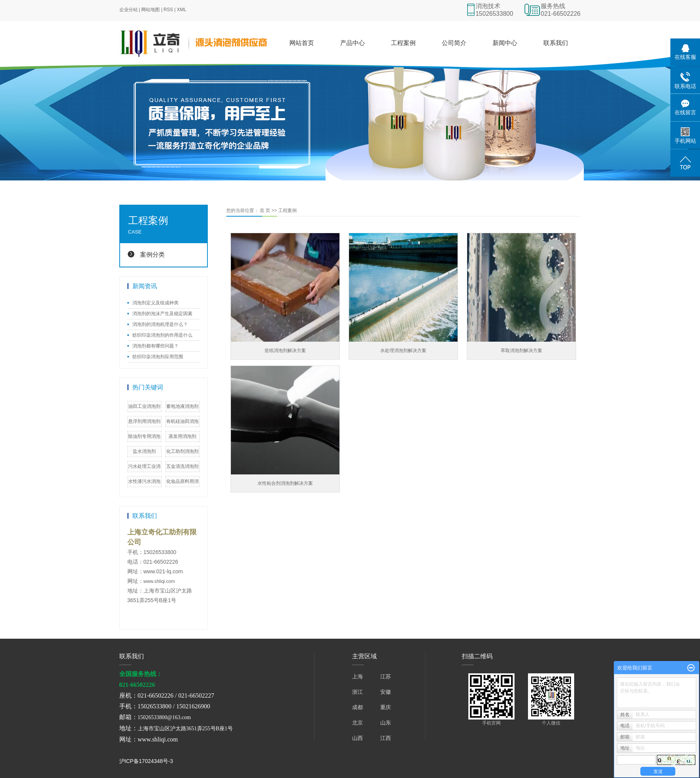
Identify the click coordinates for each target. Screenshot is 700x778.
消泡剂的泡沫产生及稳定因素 (162, 314)
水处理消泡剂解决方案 (403, 351)
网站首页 (302, 43)
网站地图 (150, 10)
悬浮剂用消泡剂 (144, 421)
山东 (386, 723)
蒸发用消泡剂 (182, 436)
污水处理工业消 (144, 466)
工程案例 (403, 43)
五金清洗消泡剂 (182, 466)
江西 (386, 738)
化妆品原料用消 (182, 481)
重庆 (386, 707)
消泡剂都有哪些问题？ (155, 346)
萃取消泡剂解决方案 (521, 351)
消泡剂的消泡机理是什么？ (160, 324)
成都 (358, 707)
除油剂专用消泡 (144, 436)
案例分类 (152, 255)
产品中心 (353, 43)
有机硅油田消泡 (182, 421)
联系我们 (556, 43)
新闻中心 (505, 43)
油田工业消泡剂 (144, 406)
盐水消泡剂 (144, 451)
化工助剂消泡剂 (182, 451)
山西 (358, 738)
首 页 (265, 210)
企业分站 (129, 10)
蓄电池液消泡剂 (182, 406)
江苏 (386, 676)
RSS (168, 10)
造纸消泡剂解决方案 (285, 351)
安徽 (386, 692)
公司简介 (454, 43)
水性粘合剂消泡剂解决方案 (285, 483)
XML (182, 10)
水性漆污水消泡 (144, 481)
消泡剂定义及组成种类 (155, 303)
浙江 (358, 692)
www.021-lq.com (163, 571)
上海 (358, 676)
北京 (358, 723)
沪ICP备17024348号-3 (146, 761)
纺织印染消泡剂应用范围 (158, 357)
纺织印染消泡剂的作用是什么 (162, 335)
